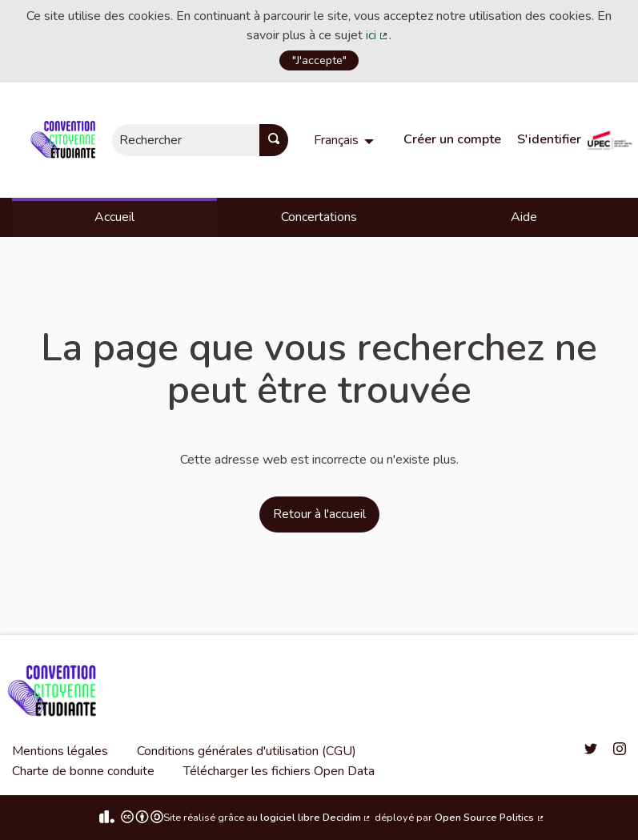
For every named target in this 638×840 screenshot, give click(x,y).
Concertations (319, 217)
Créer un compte (452, 139)
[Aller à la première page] (66, 140)
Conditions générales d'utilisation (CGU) (247, 751)
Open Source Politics (490, 818)
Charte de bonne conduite (83, 771)
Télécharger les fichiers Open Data (279, 771)
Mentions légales (60, 751)
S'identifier (549, 139)
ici (378, 35)
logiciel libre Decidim (316, 818)
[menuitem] (346, 140)
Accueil (114, 217)
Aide (524, 217)
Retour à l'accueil (319, 514)
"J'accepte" (319, 60)
